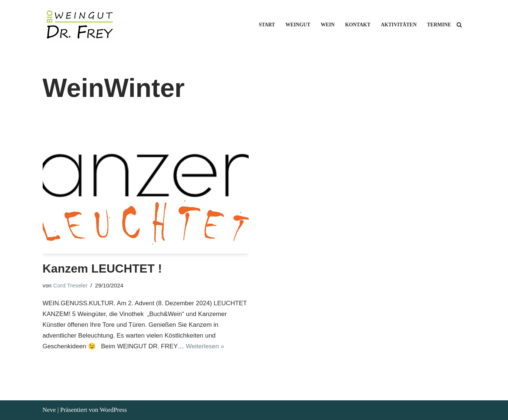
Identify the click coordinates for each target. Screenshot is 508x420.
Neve (49, 410)
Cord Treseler (70, 285)
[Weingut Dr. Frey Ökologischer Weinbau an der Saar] (82, 25)
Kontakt (357, 25)
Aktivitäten (399, 25)
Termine (439, 25)
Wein (328, 25)
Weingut (297, 25)
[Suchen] (459, 25)
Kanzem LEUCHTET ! (102, 268)
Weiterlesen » (206, 346)
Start (266, 25)
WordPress (113, 410)
